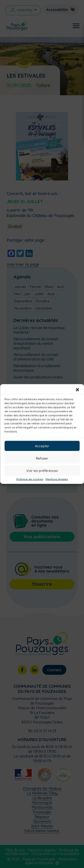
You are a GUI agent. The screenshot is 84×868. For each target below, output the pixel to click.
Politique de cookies (30, 479)
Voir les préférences (42, 470)
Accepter (42, 446)
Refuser (42, 458)
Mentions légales (57, 479)
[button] (77, 390)
